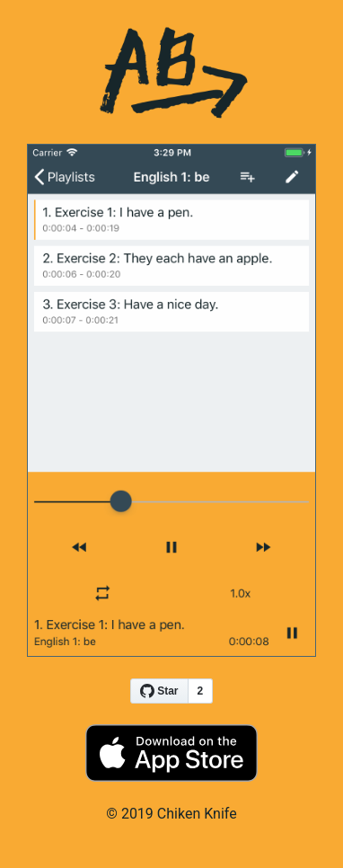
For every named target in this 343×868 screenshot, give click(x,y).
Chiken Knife (197, 814)
